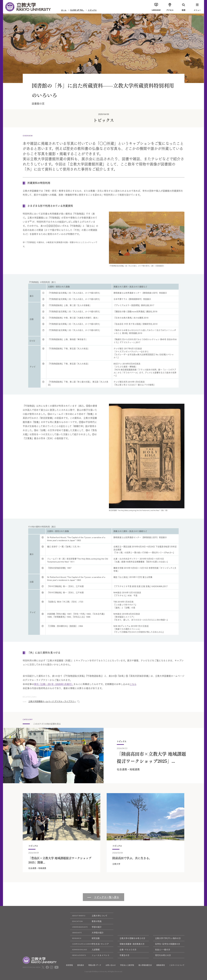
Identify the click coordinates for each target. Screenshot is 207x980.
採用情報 (69, 965)
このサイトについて (177, 965)
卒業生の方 (124, 955)
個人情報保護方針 (145, 965)
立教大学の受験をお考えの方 (132, 938)
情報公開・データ (95, 965)
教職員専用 (161, 965)
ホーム (64, 10)
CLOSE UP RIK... (77, 10)
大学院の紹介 (87, 933)
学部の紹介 (86, 927)
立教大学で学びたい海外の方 (168, 938)
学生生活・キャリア (89, 944)
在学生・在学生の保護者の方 (168, 944)
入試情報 (85, 950)
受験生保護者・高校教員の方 (132, 944)
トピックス (92, 10)
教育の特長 (86, 921)
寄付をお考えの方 (163, 955)
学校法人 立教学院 (127, 965)
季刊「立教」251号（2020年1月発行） (54, 684)
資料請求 (81, 965)
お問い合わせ (111, 965)
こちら (133, 684)
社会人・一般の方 (163, 949)
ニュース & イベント (90, 955)
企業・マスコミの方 (128, 949)
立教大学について (89, 916)
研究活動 (85, 938)
